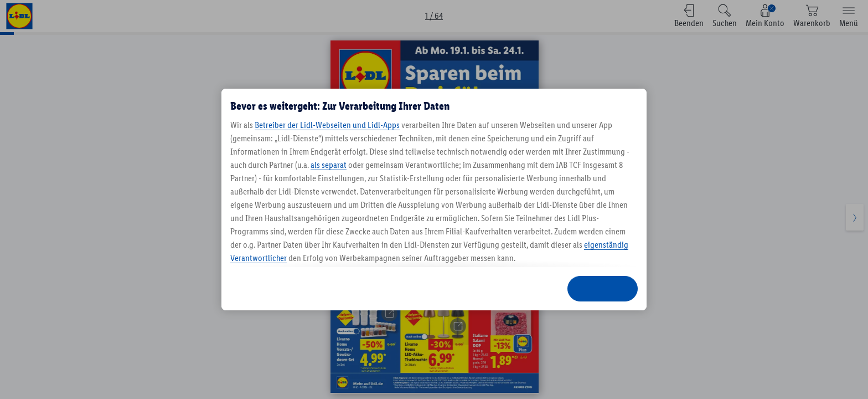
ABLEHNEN (456, 288)
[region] (434, 199)
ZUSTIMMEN (603, 288)
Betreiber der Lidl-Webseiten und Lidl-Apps (327, 125)
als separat (329, 165)
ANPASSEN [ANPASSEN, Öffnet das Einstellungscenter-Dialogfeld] (523, 288)
